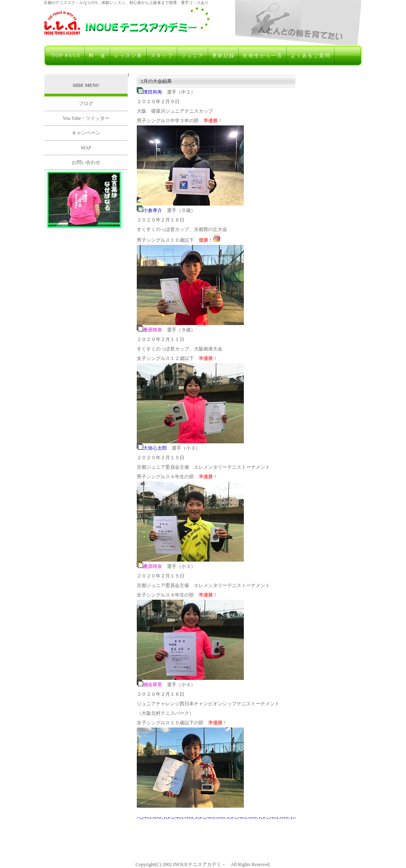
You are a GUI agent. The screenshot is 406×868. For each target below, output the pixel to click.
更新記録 (224, 56)
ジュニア (193, 56)
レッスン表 (128, 56)
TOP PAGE (66, 56)
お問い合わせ (86, 162)
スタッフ (162, 56)
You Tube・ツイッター (86, 118)
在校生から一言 (263, 56)
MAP (86, 148)
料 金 (97, 56)
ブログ (86, 104)
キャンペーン (86, 133)
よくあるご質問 (311, 56)
